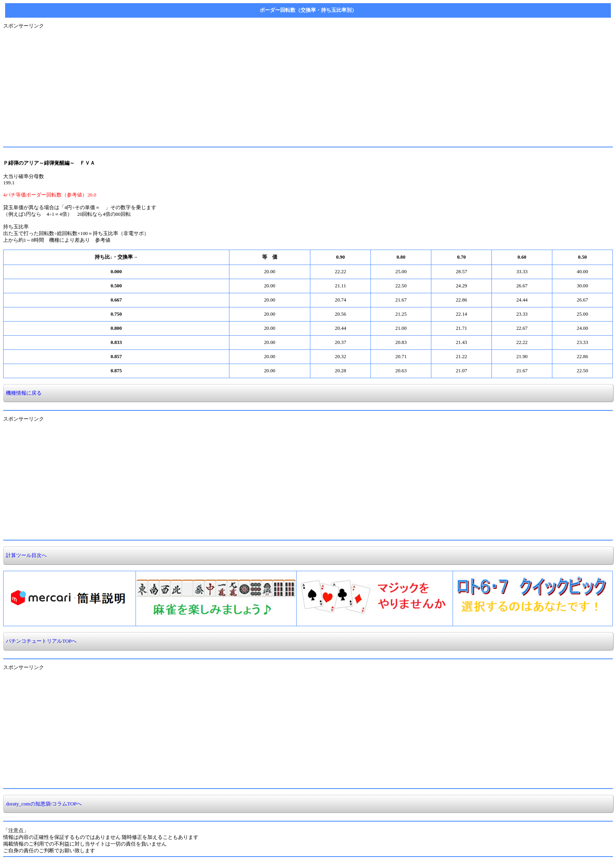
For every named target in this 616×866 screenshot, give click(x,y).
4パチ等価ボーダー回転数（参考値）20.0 (50, 195)
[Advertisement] (239, 85)
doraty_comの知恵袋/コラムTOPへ (43, 804)
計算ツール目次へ (25, 555)
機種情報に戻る (23, 393)
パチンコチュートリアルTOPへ (40, 641)
